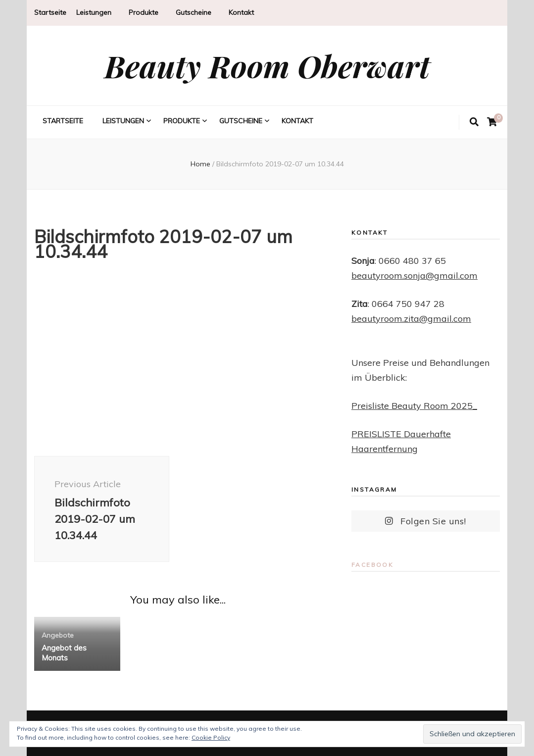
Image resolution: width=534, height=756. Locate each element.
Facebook (372, 565)
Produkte (144, 12)
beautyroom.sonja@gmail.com (414, 276)
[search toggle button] (474, 122)
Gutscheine (194, 12)
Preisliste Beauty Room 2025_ (414, 406)
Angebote (58, 635)
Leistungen (94, 12)
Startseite (50, 12)
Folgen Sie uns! (426, 521)
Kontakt (241, 12)
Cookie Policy (211, 737)
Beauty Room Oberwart (267, 66)
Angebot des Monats (64, 653)
